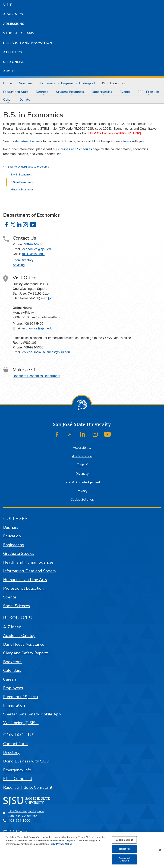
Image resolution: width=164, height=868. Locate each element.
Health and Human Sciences (28, 562)
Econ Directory (23, 260)
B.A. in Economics (21, 175)
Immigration (14, 705)
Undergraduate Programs (33, 167)
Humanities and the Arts (25, 580)
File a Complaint (18, 779)
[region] (82, 850)
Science (10, 597)
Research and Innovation (28, 43)
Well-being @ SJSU (21, 723)
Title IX (82, 465)
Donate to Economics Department (36, 376)
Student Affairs (19, 33)
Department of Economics (37, 83)
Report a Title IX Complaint (28, 787)
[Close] (160, 850)
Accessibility (82, 448)
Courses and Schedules (75, 149)
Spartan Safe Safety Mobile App (32, 714)
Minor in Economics (22, 190)
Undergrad (87, 83)
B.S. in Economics (113, 83)
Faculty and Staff (16, 92)
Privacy (82, 491)
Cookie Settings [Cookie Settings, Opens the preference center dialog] (124, 840)
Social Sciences (16, 606)
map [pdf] (48, 298)
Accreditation (82, 456)
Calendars (12, 670)
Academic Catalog (19, 636)
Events (125, 92)
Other (7, 100)
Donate (25, 100)
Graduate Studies (19, 553)
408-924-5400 (33, 244)
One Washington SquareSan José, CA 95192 (26, 813)
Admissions (14, 24)
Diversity (82, 474)
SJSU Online (14, 62)
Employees (13, 688)
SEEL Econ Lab (148, 92)
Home (8, 83)
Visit (8, 5)
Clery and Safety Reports (26, 653)
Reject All (124, 849)
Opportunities (102, 92)
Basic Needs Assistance (24, 644)
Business (11, 527)
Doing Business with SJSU (26, 761)
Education (12, 536)
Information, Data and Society (30, 571)
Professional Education (23, 588)
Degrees (67, 83)
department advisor (29, 141)
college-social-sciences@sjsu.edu (46, 352)
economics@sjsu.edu (37, 249)
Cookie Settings (82, 500)
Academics (13, 14)
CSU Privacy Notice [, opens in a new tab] (61, 844)
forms (127, 141)
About (9, 71)
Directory (11, 753)
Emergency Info (17, 770)
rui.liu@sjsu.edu (33, 254)
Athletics (13, 52)
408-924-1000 (19, 821)
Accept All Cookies (124, 859)
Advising (19, 265)
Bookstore (12, 662)
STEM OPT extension (103, 133)
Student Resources (70, 92)
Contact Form (15, 744)
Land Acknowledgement (82, 482)
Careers (10, 679)
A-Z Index (12, 627)
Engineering (14, 545)
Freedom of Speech (20, 697)
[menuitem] (16, 92)
